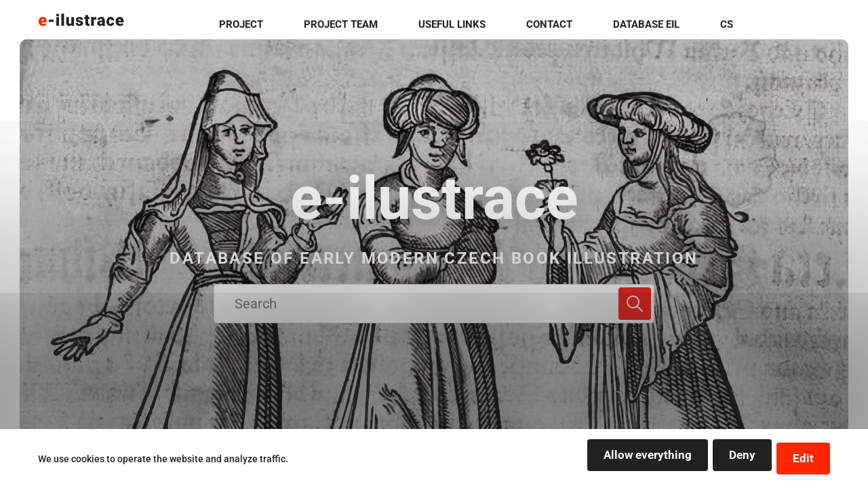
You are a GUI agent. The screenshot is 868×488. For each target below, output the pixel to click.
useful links (545, 26)
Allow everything (593, 460)
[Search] (635, 304)
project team (437, 26)
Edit (797, 460)
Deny (714, 460)
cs (810, 26)
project (340, 26)
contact (639, 26)
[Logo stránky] (81, 25)
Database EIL (732, 26)
